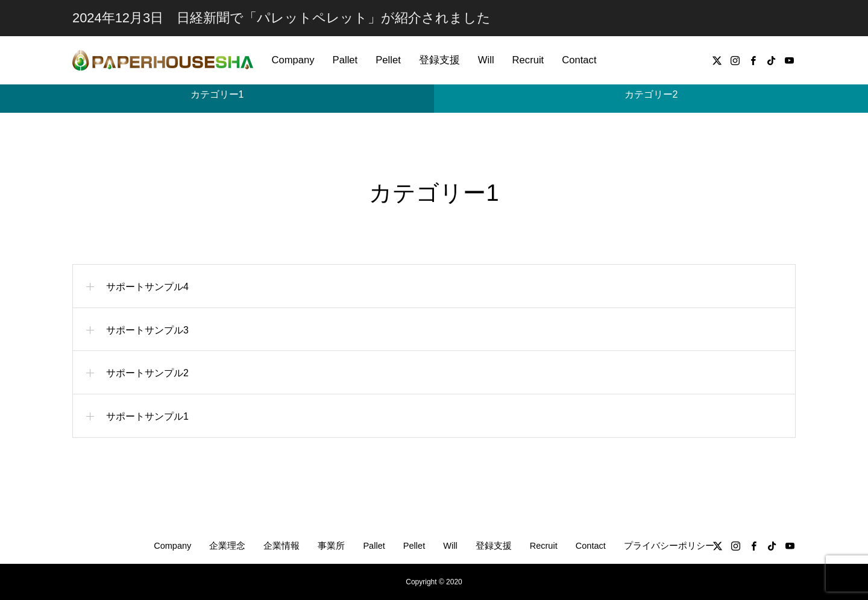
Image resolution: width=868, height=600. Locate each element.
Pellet (388, 60)
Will (486, 60)
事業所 (331, 546)
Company (293, 60)
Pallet (345, 60)
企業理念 (227, 546)
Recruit (528, 60)
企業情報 (281, 546)
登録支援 (439, 60)
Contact (579, 60)
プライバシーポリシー (669, 546)
